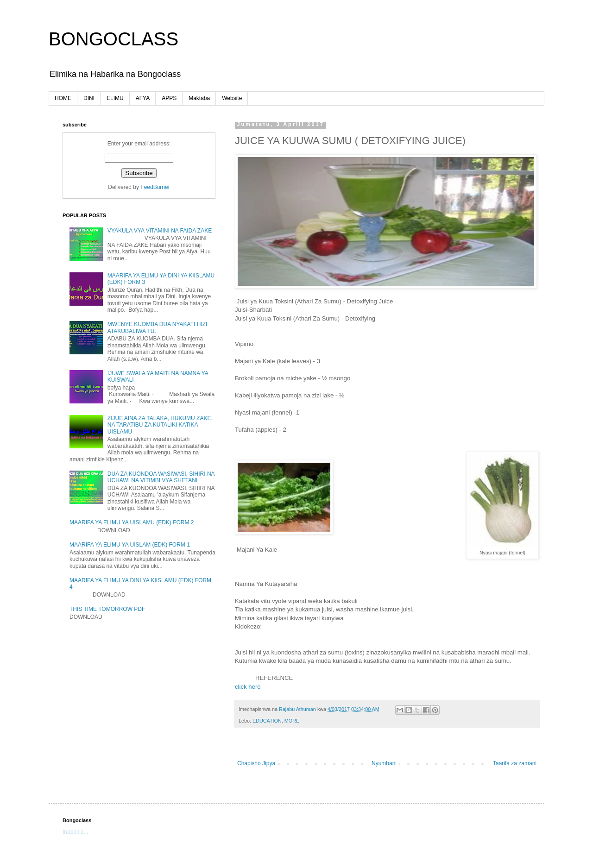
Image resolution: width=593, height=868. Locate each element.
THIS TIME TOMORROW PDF (107, 609)
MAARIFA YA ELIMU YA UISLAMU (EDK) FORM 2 (132, 522)
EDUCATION (267, 721)
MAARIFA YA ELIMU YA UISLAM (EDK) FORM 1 (130, 545)
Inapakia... (75, 832)
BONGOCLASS (114, 39)
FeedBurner (155, 187)
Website (232, 98)
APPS (169, 98)
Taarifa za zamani (515, 763)
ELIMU (115, 98)
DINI (89, 98)
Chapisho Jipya (256, 763)
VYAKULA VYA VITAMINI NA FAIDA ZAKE (160, 231)
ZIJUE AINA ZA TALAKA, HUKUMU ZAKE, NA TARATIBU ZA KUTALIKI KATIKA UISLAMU (160, 425)
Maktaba (199, 98)
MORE (292, 721)
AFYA (143, 98)
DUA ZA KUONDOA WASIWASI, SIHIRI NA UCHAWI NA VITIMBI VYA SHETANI (161, 477)
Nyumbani (384, 763)
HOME (63, 98)
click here (248, 687)
